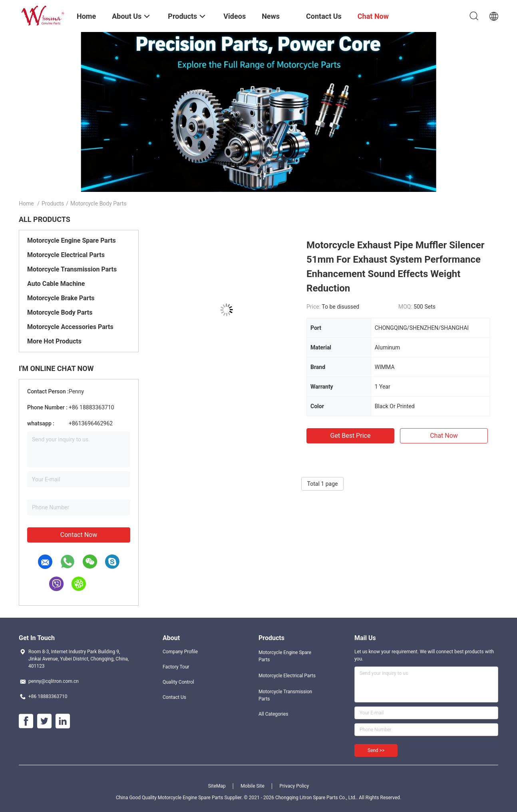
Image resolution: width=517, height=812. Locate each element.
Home (26, 203)
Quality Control (178, 682)
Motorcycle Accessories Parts (70, 327)
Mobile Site (253, 786)
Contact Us (174, 697)
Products (53, 203)
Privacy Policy (294, 786)
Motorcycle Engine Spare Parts (72, 240)
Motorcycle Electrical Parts (66, 255)
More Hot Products (54, 341)
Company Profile (180, 652)
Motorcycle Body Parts (60, 312)
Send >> (376, 750)
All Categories (273, 714)
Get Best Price (351, 436)
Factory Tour (176, 667)
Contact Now (79, 535)
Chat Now (444, 436)
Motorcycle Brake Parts (61, 298)
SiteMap (217, 786)
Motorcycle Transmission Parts (72, 269)
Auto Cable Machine (56, 284)
